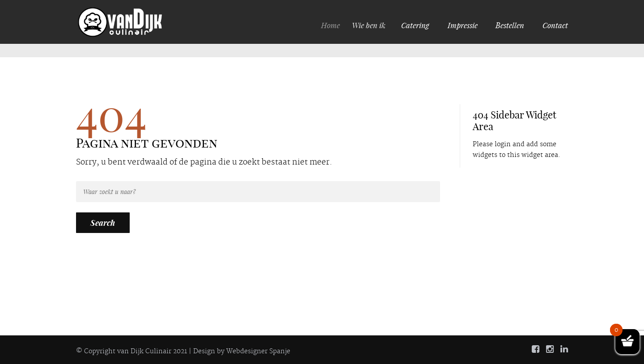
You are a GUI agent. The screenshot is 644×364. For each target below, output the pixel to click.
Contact (555, 25)
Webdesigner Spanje (258, 351)
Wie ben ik (371, 25)
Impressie (463, 25)
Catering (416, 25)
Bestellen (510, 25)
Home (334, 25)
